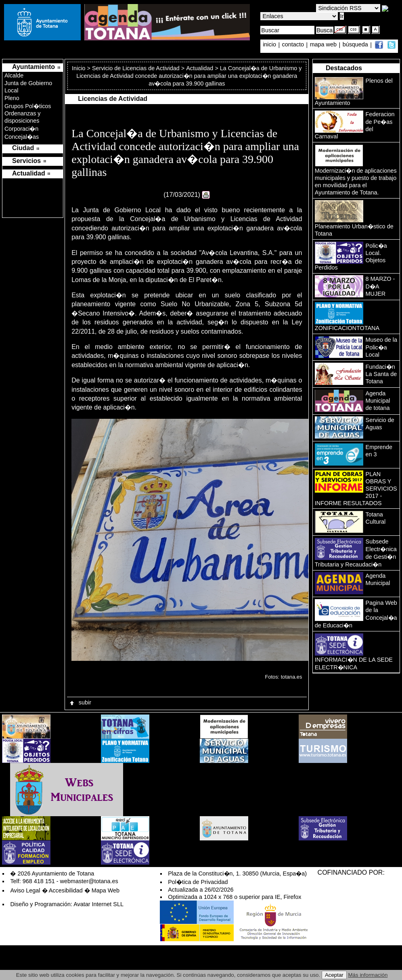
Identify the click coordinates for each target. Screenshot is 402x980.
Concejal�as (22, 137)
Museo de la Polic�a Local (381, 347)
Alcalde (14, 75)
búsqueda (356, 45)
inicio (270, 45)
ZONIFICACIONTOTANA (347, 328)
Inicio (80, 68)
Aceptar (334, 975)
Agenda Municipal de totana (378, 401)
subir (80, 702)
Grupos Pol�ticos (28, 106)
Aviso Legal (25, 890)
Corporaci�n (21, 129)
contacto (293, 45)
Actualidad (200, 68)
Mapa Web (106, 890)
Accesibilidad (66, 890)
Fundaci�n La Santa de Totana (381, 374)
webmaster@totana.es (89, 881)
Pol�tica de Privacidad (198, 882)
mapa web (324, 45)
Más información (368, 975)
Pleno (12, 98)
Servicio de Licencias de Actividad (136, 68)
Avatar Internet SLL (98, 904)
